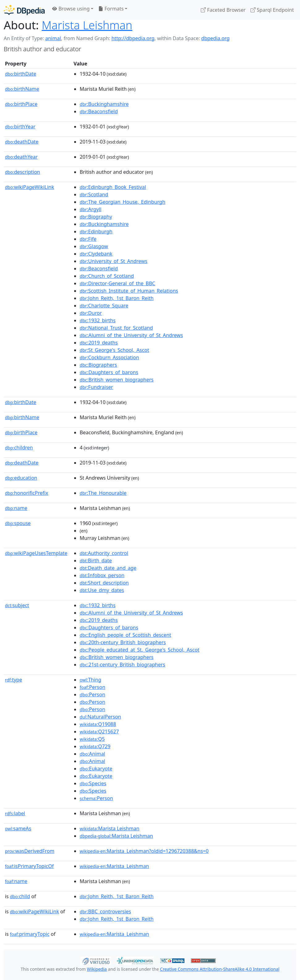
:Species (93, 783)
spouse (18, 523)
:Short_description (104, 583)
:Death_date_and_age (108, 568)
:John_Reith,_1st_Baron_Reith (117, 298)
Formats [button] (111, 9)
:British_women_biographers (117, 380)
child (20, 896)
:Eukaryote (96, 769)
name (16, 508)
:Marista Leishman (110, 828)
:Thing (91, 680)
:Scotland (94, 194)
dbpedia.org (215, 38)
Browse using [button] (71, 9)
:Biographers (98, 365)
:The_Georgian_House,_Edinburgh (123, 202)
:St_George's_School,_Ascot (114, 350)
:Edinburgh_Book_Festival (113, 187)
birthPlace (21, 104)
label (15, 813)
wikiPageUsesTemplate (36, 553)
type (14, 680)
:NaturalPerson (100, 717)
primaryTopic (30, 934)
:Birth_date (96, 561)
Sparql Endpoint (272, 10)
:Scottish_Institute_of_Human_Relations (129, 291)
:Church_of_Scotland (107, 276)
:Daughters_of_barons (109, 372)
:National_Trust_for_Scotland (116, 328)
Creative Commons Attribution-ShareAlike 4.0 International (220, 969)
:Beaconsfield (99, 111)
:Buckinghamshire (104, 104)
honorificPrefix (27, 493)
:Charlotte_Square (104, 306)
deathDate (22, 142)
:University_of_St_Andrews (114, 261)
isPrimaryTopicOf (29, 866)
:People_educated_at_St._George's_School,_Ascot (139, 650)
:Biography (96, 217)
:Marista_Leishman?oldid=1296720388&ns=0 (144, 851)
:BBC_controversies (105, 911)
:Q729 (95, 746)
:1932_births (98, 320)
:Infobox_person (102, 575)
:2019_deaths (99, 343)
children (19, 448)
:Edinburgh (96, 231)
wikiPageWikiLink (30, 187)
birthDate (21, 74)
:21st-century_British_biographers (123, 665)
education (21, 478)
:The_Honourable (103, 493)
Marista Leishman (87, 25)
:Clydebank (96, 254)
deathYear (21, 157)
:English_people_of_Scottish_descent (125, 635)
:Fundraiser (96, 387)
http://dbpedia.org (133, 38)
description (23, 172)
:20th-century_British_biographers (123, 642)
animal (53, 38)
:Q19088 (98, 724)
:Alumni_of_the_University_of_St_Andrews (131, 335)
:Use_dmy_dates (102, 590)
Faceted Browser (223, 10)
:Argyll (91, 209)
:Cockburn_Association (109, 357)
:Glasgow (94, 246)
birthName (22, 89)
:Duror (91, 313)
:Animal (92, 754)
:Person (93, 687)
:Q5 (92, 739)
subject (17, 605)
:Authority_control (104, 553)
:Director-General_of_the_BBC (117, 283)
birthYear (20, 127)
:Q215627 (99, 732)
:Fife (88, 239)
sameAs (18, 828)
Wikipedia (97, 969)
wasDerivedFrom (30, 851)
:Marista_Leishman (114, 866)
